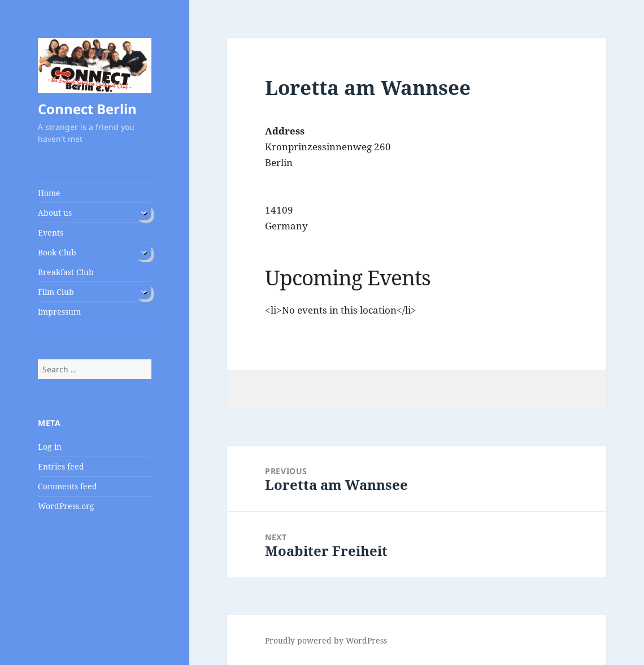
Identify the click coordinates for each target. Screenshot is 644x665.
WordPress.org (66, 506)
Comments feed (68, 486)
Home (49, 193)
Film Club (56, 292)
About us (55, 213)
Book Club (57, 252)
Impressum (59, 312)
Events (51, 232)
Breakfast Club (66, 272)
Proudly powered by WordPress (326, 640)
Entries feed (61, 466)
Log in (50, 447)
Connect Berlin (87, 109)
